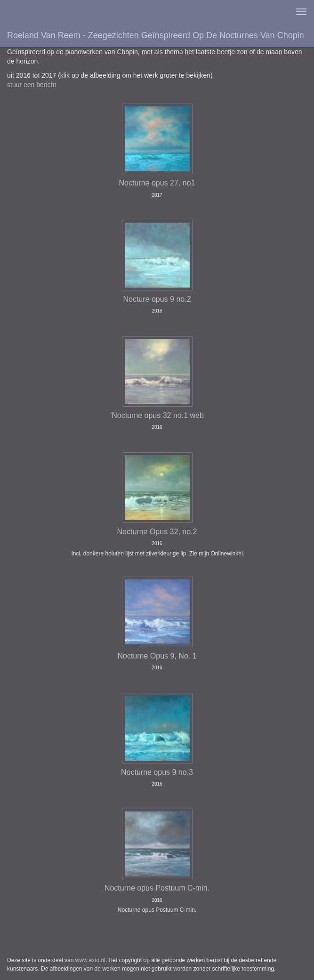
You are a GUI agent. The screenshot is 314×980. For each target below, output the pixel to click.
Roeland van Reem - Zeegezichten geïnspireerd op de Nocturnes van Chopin (156, 35)
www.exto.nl (90, 960)
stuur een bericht (32, 85)
